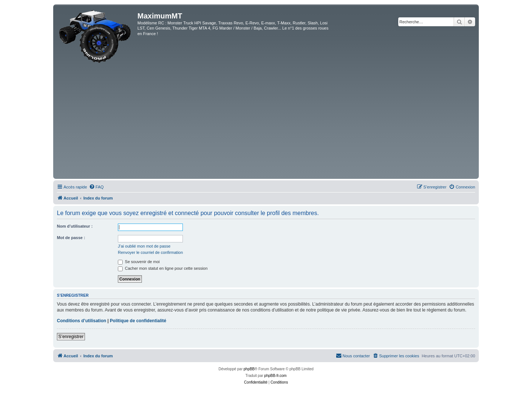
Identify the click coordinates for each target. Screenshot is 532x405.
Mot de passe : (71, 238)
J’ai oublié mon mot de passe (144, 246)
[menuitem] (96, 187)
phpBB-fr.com (275, 376)
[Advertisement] (266, 122)
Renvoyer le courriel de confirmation (150, 252)
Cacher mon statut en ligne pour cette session (163, 268)
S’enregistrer (71, 337)
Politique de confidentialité (138, 321)
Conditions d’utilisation (81, 321)
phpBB (249, 369)
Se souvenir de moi (139, 262)
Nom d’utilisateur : (75, 226)
